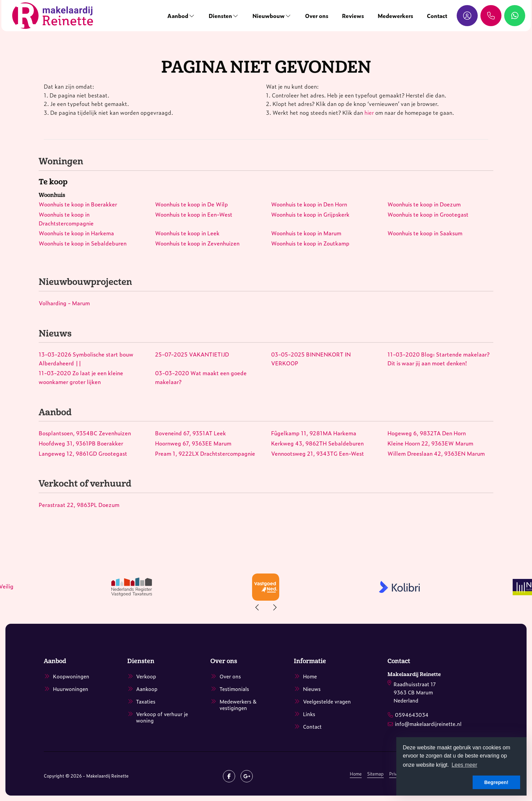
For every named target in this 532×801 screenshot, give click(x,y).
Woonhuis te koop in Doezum (424, 204)
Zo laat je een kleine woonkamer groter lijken (81, 377)
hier (369, 112)
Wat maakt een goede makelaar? (201, 377)
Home (356, 774)
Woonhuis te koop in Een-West (194, 214)
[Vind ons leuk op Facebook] (229, 776)
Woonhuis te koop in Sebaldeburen (83, 243)
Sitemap (375, 774)
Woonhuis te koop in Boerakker (78, 204)
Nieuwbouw (268, 16)
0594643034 (412, 714)
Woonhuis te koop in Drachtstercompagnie (66, 219)
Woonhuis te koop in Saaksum (425, 233)
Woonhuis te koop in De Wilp (192, 204)
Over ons (313, 16)
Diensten (220, 16)
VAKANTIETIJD (192, 354)
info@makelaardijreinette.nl (428, 722)
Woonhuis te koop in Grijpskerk (310, 214)
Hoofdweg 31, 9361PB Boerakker (81, 443)
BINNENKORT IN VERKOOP (311, 359)
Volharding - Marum (64, 303)
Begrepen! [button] (496, 782)
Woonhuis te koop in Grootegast (428, 214)
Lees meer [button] (464, 765)
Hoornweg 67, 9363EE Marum (193, 443)
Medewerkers (391, 16)
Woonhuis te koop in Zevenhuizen (197, 243)
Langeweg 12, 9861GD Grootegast (83, 453)
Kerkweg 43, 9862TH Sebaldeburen (317, 443)
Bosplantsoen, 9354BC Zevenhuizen (85, 433)
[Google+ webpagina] (247, 776)
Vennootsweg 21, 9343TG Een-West (318, 453)
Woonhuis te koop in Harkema (76, 233)
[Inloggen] (463, 16)
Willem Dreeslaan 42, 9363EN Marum (436, 453)
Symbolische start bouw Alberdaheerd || (86, 359)
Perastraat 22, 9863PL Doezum (79, 505)
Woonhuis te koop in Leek (187, 233)
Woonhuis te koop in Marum (306, 233)
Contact (433, 16)
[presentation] (258, 607)
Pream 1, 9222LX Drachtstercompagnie (205, 453)
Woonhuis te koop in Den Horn (309, 204)
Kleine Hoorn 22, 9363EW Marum (430, 443)
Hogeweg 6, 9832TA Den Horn (427, 433)
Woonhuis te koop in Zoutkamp (310, 243)
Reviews (349, 16)
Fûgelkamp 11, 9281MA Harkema (314, 433)
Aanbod (177, 16)
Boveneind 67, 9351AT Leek (191, 433)
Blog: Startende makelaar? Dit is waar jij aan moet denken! (439, 359)
